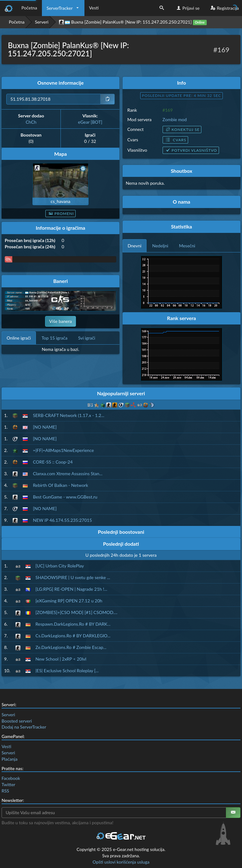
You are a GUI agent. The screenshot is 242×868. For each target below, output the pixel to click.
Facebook (11, 778)
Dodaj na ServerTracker (24, 727)
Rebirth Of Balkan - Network (60, 485)
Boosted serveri (17, 721)
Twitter (8, 784)
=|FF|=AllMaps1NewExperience (63, 450)
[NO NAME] (45, 427)
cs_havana (61, 201)
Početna (29, 8)
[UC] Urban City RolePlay (60, 566)
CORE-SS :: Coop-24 (53, 462)
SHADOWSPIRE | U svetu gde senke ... (73, 577)
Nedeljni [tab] (160, 246)
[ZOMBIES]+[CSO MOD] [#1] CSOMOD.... (77, 612)
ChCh (31, 122)
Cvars (175, 140)
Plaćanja (9, 759)
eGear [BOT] (90, 122)
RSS (5, 791)
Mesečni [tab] (187, 246)
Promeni (61, 214)
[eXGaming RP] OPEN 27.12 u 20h (69, 601)
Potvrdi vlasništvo (191, 150)
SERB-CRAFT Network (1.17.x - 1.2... (69, 415)
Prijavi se (187, 8)
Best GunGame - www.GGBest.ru (65, 497)
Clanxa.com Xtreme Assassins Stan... (68, 473)
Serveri (42, 22)
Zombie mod (175, 119)
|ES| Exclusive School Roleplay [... (67, 671)
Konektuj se (182, 130)
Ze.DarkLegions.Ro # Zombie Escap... (71, 647)
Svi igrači (87, 338)
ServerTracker (60, 8)
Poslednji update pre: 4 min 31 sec (182, 96)
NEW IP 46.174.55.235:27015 (62, 520)
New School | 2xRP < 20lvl (61, 659)
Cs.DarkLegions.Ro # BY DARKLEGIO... (73, 636)
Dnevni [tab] (135, 246)
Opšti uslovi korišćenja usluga (121, 862)
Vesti (94, 8)
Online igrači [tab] (19, 338)
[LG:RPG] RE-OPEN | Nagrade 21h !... (72, 589)
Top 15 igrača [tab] (55, 338)
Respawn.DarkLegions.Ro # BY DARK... (73, 624)
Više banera (60, 321)
